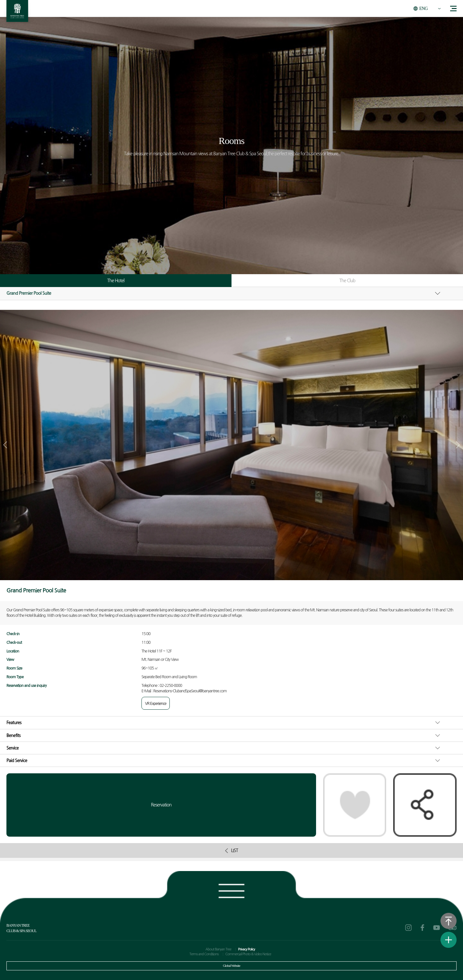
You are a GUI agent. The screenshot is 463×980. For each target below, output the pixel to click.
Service (13, 748)
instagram (408, 928)
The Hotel (116, 281)
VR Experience (156, 704)
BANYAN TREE (17, 13)
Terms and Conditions (204, 954)
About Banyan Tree (218, 949)
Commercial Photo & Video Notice (248, 954)
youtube (437, 928)
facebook (422, 928)
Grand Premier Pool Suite (29, 293)
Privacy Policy (246, 949)
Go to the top (449, 921)
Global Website (232, 966)
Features (14, 723)
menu (453, 9)
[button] (458, 445)
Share (425, 805)
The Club (347, 281)
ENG (423, 9)
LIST (232, 851)
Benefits (14, 735)
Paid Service (17, 760)
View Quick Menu (449, 940)
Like (355, 805)
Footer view (232, 890)
